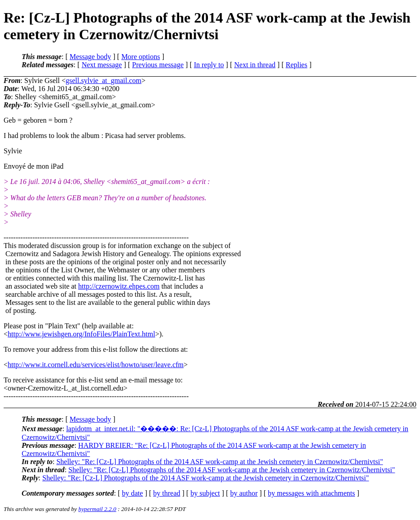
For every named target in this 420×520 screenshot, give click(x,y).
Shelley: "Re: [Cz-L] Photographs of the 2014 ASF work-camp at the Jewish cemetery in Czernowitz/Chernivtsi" (220, 462)
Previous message (158, 65)
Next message (102, 65)
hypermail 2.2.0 (97, 509)
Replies (296, 65)
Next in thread (255, 65)
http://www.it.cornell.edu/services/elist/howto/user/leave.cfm (96, 365)
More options (141, 57)
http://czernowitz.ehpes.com (119, 286)
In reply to (209, 65)
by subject (205, 493)
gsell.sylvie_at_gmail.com (103, 81)
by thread (167, 493)
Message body (90, 57)
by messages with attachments (312, 493)
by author (244, 493)
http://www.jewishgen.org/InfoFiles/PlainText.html (81, 334)
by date (132, 493)
